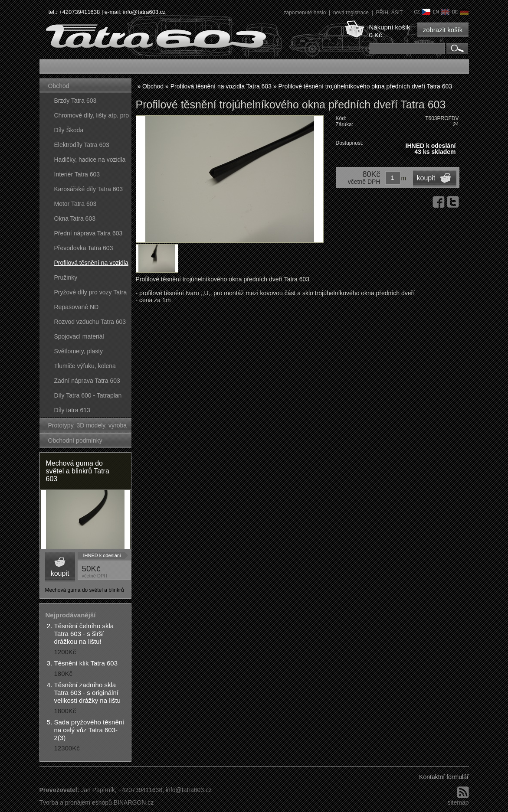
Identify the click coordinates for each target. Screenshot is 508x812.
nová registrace (352, 13)
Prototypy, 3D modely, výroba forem (88, 427)
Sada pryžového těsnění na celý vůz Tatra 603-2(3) (89, 730)
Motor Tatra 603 (75, 204)
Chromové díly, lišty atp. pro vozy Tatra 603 (92, 117)
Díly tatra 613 (72, 410)
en (441, 12)
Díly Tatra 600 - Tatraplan (88, 395)
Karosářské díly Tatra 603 (89, 189)
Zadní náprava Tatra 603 (87, 381)
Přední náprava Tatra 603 (88, 233)
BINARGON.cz (134, 802)
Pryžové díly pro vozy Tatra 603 (91, 294)
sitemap (458, 802)
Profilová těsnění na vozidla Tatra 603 (91, 265)
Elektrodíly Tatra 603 (82, 145)
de (460, 12)
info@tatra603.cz (144, 12)
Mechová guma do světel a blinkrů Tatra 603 (78, 471)
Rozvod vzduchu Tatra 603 (90, 322)
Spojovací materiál (79, 336)
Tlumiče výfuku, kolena (85, 366)
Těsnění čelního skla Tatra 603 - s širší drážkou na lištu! (84, 634)
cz (422, 12)
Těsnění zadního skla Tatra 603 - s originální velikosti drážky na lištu (87, 693)
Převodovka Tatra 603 (84, 248)
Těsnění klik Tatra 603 (86, 663)
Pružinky (66, 277)
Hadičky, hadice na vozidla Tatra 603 (90, 161)
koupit (60, 573)
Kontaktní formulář (444, 777)
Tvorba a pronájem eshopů (76, 802)
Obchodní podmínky (75, 440)
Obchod (59, 86)
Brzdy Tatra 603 (75, 101)
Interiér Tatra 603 (77, 174)
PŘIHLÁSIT (389, 13)
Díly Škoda (69, 130)
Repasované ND (77, 307)
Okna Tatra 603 (75, 218)
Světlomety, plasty (79, 351)
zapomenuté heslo (305, 13)
